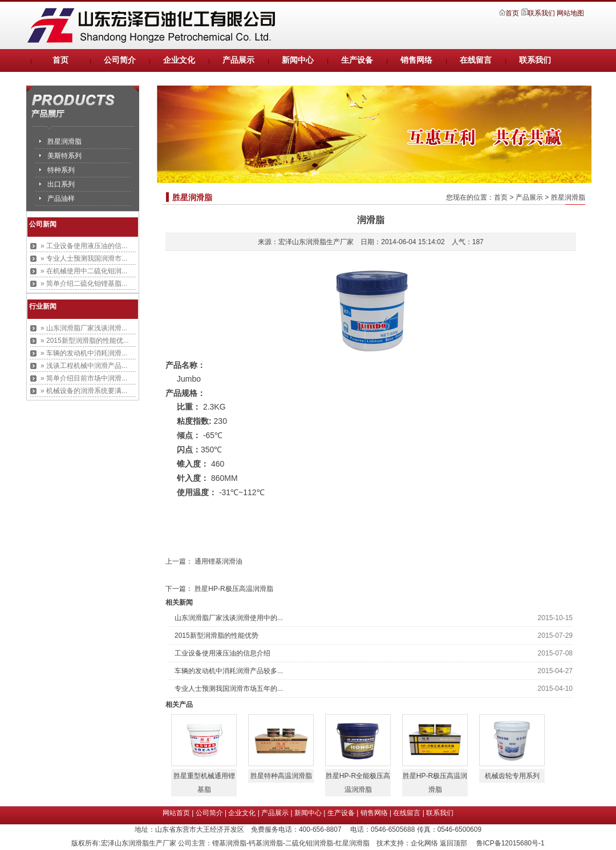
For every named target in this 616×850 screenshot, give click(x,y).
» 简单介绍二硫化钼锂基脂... (84, 284)
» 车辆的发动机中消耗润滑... (84, 353)
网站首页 (176, 813)
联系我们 (541, 13)
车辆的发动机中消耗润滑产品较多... (229, 671)
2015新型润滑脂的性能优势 (216, 636)
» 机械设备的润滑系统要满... (84, 391)
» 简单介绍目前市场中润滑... (84, 378)
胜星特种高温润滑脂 (281, 776)
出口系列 (61, 184)
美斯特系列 (64, 156)
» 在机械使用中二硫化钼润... (84, 271)
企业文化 (179, 60)
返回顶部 (453, 843)
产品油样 (61, 199)
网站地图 (570, 13)
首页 (513, 13)
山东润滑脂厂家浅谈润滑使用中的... (229, 618)
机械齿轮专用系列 (512, 776)
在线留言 (476, 60)
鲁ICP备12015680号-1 (511, 843)
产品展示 (238, 60)
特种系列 (61, 170)
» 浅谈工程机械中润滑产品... (84, 366)
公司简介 (120, 60)
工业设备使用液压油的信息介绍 (222, 653)
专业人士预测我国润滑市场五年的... (229, 689)
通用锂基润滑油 (218, 561)
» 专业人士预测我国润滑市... (84, 258)
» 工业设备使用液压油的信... (84, 246)
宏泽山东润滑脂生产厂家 (316, 242)
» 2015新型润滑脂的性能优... (85, 341)
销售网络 (416, 60)
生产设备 (357, 60)
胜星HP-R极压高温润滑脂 (234, 589)
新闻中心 (298, 60)
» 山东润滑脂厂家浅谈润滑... (84, 328)
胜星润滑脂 (64, 141)
